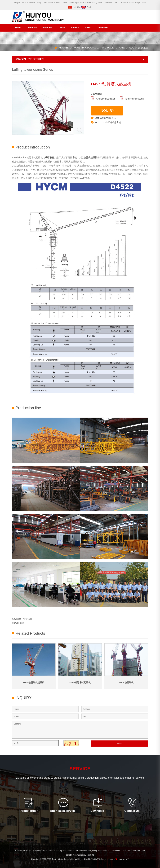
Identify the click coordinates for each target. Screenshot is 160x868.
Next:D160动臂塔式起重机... (107, 122)
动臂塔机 (28, 619)
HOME (77, 48)
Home (18, 28)
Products (48, 28)
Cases (62, 28)
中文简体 (74, 7)
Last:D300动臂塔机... (103, 118)
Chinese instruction (103, 99)
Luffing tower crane (110, 48)
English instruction (132, 99)
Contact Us (103, 28)
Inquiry (107, 111)
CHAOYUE (123, 859)
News (88, 28)
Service (75, 28)
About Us (32, 28)
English (87, 7)
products (89, 48)
